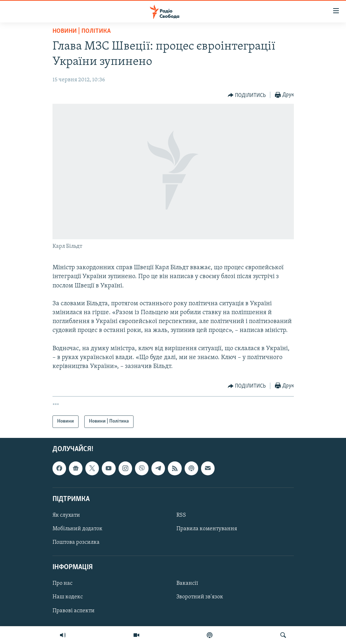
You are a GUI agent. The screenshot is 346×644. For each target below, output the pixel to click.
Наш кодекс (68, 597)
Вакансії (187, 583)
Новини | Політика (82, 31)
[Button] (247, 95)
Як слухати (66, 515)
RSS (181, 515)
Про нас (62, 583)
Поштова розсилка (76, 542)
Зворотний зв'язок (200, 597)
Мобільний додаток (77, 529)
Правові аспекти (74, 610)
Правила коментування (207, 529)
